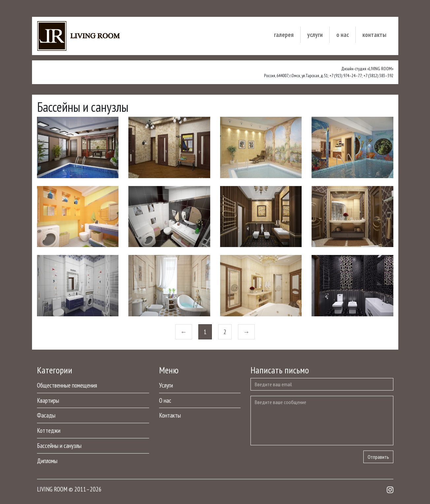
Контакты (374, 34)
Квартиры (48, 400)
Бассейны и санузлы (59, 445)
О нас (343, 34)
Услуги (315, 34)
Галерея (284, 34)
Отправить (378, 457)
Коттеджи (49, 430)
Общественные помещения (67, 385)
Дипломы (47, 461)
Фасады (46, 415)
